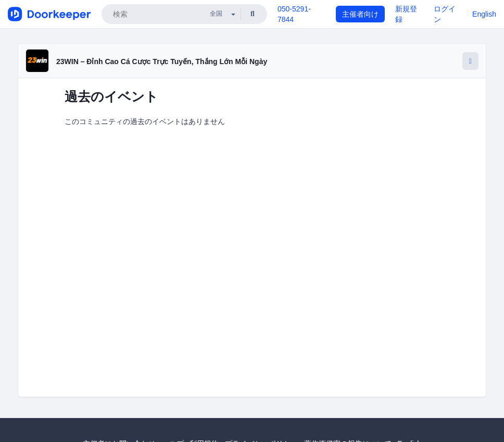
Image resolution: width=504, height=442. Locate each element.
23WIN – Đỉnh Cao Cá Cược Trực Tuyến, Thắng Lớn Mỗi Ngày (162, 62)
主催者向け (360, 14)
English (484, 14)
